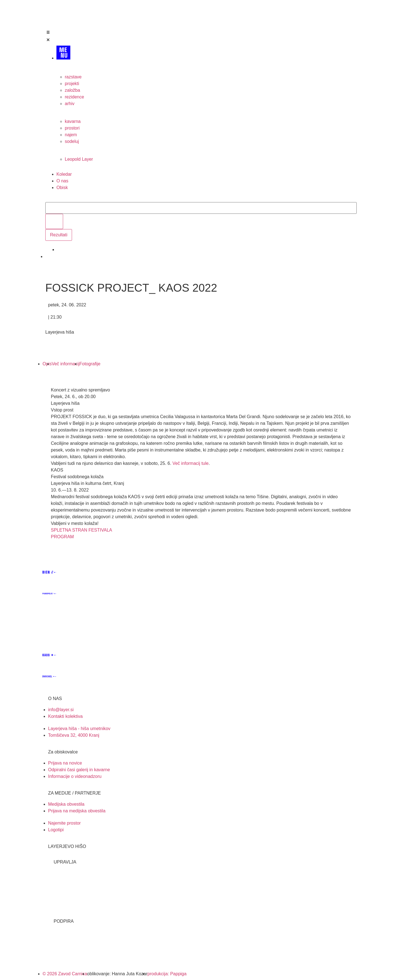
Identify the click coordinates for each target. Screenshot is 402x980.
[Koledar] (207, 174)
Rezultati (59, 235)
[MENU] (207, 55)
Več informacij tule (190, 463)
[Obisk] (207, 188)
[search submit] (54, 221)
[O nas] (207, 181)
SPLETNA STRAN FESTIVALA (81, 530)
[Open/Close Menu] (201, 37)
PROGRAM (62, 537)
